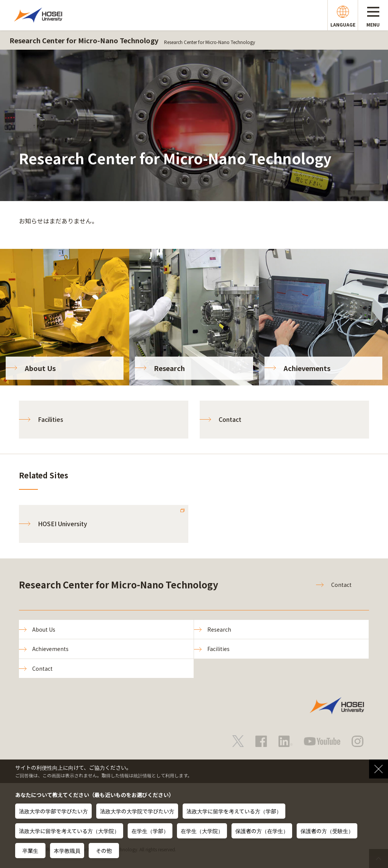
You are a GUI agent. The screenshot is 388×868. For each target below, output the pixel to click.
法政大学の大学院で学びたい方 (137, 811)
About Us (44, 629)
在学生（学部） (150, 831)
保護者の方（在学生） (262, 831)
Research (219, 629)
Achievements (50, 649)
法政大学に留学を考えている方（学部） (234, 811)
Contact (230, 419)
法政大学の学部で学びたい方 (53, 811)
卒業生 (30, 851)
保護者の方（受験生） (327, 831)
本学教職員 (67, 851)
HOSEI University (63, 524)
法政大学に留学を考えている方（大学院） (69, 831)
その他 (104, 851)
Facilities (51, 419)
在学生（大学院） (202, 831)
